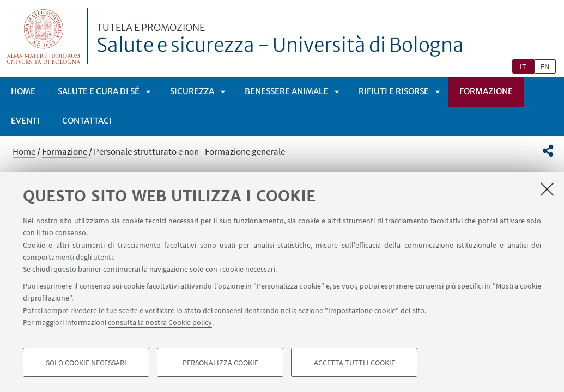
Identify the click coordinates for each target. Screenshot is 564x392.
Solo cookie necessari (86, 363)
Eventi (25, 121)
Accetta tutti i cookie (354, 363)
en (545, 66)
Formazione (486, 91)
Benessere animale (286, 91)
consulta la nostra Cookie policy (160, 322)
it (523, 66)
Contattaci (87, 121)
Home (23, 91)
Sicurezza (192, 91)
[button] (548, 151)
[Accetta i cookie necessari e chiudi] (547, 189)
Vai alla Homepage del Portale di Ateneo (44, 36)
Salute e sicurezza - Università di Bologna (280, 40)
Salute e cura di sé (99, 91)
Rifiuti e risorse (394, 91)
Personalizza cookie (220, 363)
